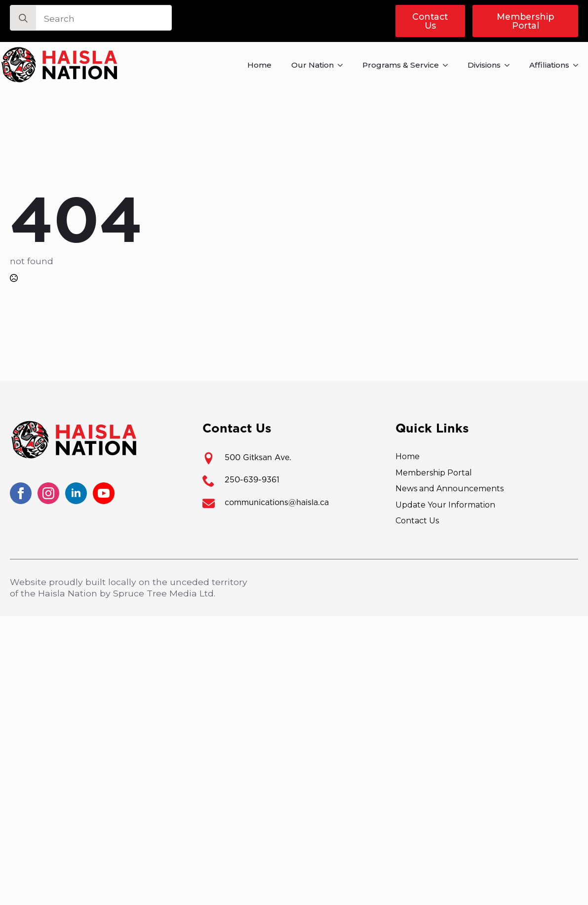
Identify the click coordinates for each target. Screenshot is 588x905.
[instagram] (48, 493)
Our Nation (313, 65)
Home (259, 65)
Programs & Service (401, 65)
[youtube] (104, 493)
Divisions (484, 65)
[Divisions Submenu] (510, 65)
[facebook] (21, 493)
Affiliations (549, 65)
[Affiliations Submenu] (579, 65)
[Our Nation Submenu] (343, 65)
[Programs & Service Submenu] (448, 65)
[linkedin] (76, 493)
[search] (23, 18)
